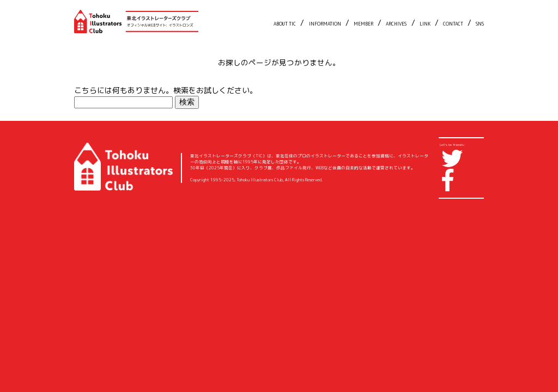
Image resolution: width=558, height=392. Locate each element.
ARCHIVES (396, 24)
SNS (480, 24)
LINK (425, 24)
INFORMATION (325, 24)
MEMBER (363, 24)
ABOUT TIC (285, 24)
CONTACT (453, 24)
